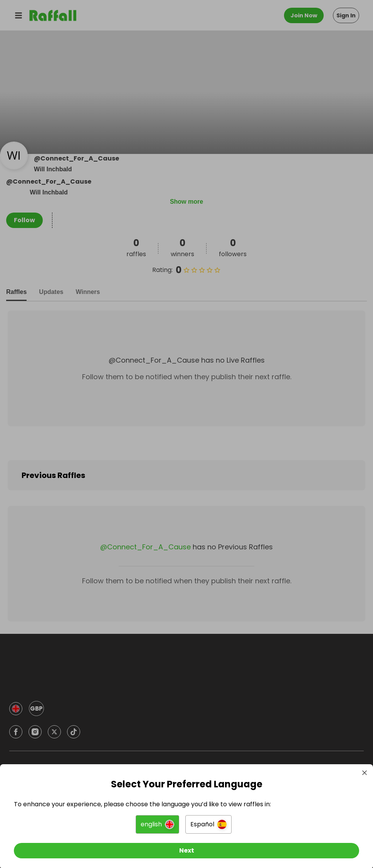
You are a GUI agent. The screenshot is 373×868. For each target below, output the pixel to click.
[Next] (186, 848)
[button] (157, 822)
